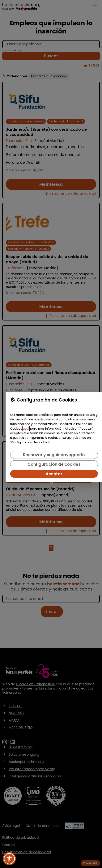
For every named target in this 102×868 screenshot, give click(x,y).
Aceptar (54, 474)
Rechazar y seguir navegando (54, 455)
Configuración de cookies (54, 464)
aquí (26, 429)
